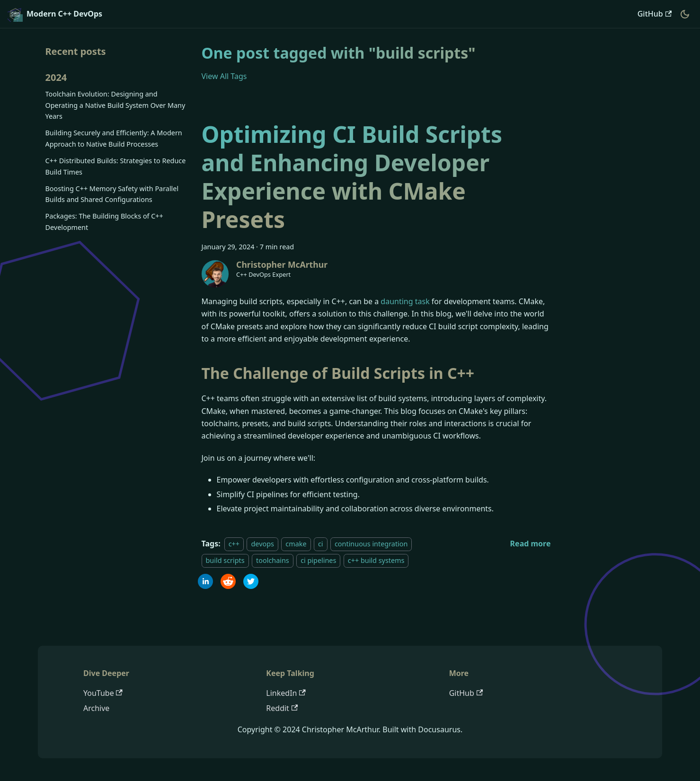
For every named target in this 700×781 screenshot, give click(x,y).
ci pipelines (318, 560)
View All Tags (224, 76)
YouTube (103, 693)
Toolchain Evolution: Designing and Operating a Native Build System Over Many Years (115, 105)
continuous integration (371, 544)
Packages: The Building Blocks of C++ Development (104, 222)
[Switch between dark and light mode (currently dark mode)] (685, 14)
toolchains (273, 560)
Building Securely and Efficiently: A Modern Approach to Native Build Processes (114, 138)
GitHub (655, 14)
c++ (234, 544)
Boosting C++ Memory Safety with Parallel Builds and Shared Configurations (112, 194)
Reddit (282, 708)
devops (262, 544)
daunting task (405, 301)
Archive (96, 708)
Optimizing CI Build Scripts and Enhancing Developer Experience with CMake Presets (352, 177)
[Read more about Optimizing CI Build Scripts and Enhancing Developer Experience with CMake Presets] (531, 544)
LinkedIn (286, 693)
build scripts (225, 560)
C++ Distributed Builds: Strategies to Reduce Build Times (116, 166)
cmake (296, 544)
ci (321, 544)
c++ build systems (376, 560)
